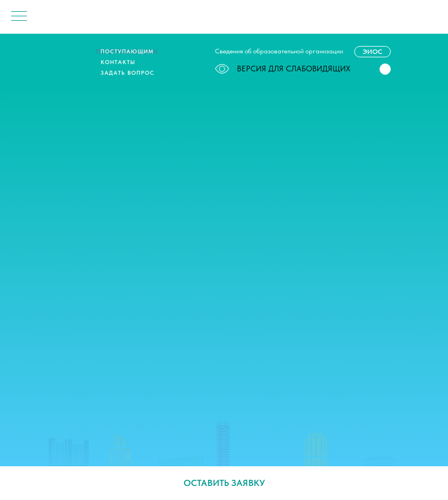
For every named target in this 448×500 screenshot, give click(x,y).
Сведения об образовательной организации (279, 51)
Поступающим (127, 51)
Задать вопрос (127, 72)
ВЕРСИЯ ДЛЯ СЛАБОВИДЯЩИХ (283, 69)
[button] (385, 69)
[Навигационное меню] (19, 17)
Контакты (118, 62)
